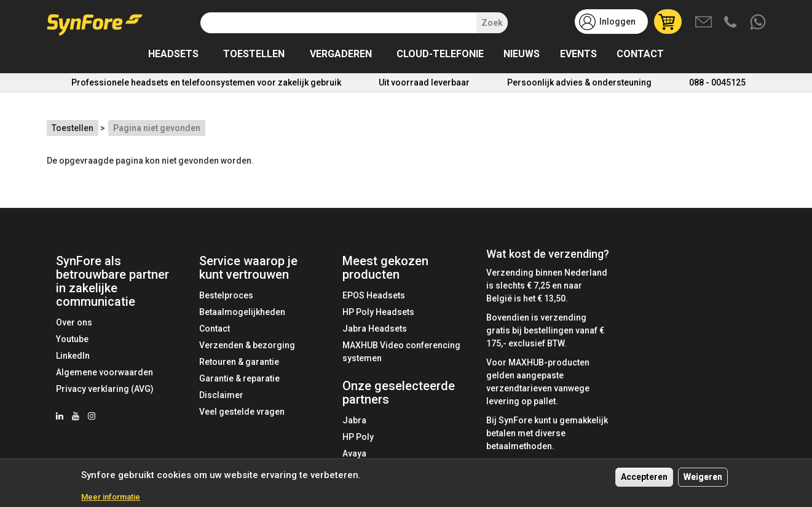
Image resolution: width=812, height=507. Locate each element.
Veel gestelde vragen (242, 412)
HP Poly (358, 437)
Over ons (74, 322)
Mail (704, 23)
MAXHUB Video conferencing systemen (401, 352)
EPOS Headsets (374, 295)
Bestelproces (226, 295)
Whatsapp (759, 23)
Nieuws (522, 54)
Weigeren (703, 477)
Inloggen (617, 22)
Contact (640, 54)
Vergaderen (341, 54)
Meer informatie (111, 497)
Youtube (72, 339)
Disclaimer (221, 395)
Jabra (354, 420)
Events (578, 54)
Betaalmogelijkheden (242, 312)
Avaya (354, 453)
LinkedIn (73, 356)
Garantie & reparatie (239, 378)
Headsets (173, 54)
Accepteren (644, 477)
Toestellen (254, 54)
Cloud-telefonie (440, 54)
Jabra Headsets (375, 329)
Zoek (492, 23)
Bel (731, 23)
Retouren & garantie (239, 362)
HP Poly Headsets (378, 312)
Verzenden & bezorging (247, 345)
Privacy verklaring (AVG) (105, 389)
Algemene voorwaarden (104, 372)
